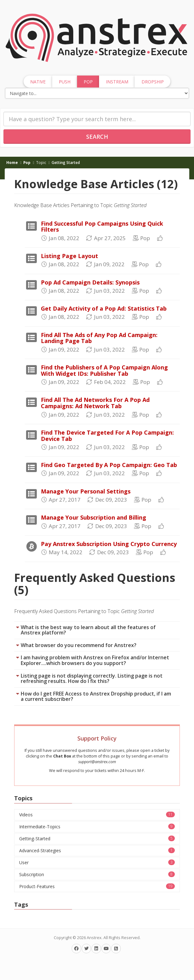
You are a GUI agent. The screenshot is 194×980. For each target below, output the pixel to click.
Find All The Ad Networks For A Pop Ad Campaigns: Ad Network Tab (95, 403)
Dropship (153, 82)
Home (12, 162)
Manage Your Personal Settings (86, 491)
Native (38, 82)
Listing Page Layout (69, 256)
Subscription (97, 874)
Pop (27, 162)
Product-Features (97, 886)
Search (97, 137)
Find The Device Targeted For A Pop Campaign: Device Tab (107, 436)
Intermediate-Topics (97, 827)
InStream (117, 82)
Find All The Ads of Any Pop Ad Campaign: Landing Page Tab (99, 338)
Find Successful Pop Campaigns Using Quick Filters (102, 227)
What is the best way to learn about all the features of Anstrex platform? (88, 630)
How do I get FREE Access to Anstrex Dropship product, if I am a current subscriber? (96, 696)
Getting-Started (97, 839)
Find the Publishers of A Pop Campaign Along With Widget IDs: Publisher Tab (104, 370)
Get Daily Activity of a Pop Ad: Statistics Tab (104, 308)
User (97, 862)
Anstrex (94, 938)
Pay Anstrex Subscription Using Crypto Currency (109, 544)
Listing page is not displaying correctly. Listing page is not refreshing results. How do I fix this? (92, 679)
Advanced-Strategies (97, 850)
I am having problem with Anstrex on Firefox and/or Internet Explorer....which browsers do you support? (95, 660)
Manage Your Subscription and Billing (94, 517)
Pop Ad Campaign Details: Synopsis (90, 282)
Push (65, 82)
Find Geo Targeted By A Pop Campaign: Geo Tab (109, 465)
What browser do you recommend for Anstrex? (79, 645)
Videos (97, 815)
